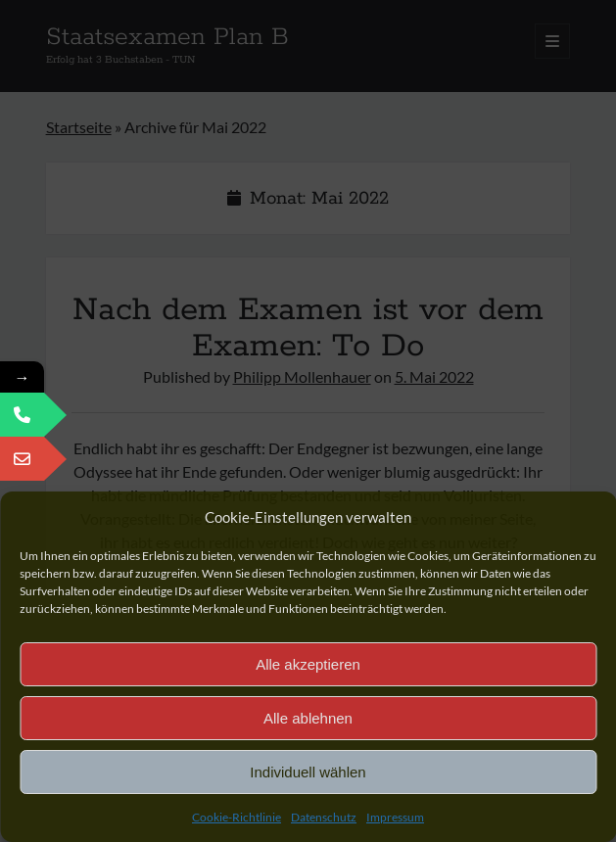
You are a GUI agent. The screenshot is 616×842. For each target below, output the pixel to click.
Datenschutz (324, 817)
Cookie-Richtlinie (237, 817)
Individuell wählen (308, 772)
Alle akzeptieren (308, 664)
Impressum (395, 817)
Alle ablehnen (308, 718)
